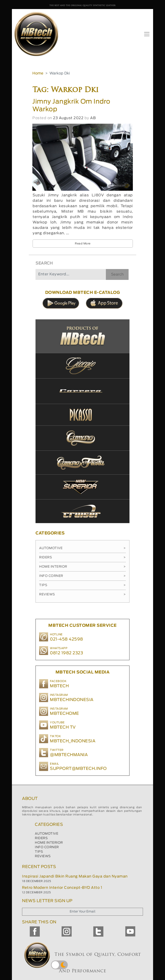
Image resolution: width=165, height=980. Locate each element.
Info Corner (82, 576)
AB (93, 118)
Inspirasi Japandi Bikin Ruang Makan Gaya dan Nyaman (75, 876)
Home (38, 73)
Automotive (82, 548)
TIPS (39, 852)
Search (117, 274)
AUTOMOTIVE (47, 834)
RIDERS (41, 838)
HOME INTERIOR (49, 843)
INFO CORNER (47, 847)
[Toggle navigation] (147, 34)
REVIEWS (43, 856)
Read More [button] (83, 244)
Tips (82, 585)
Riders (82, 557)
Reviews (82, 595)
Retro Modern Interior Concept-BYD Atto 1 (62, 888)
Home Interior (82, 567)
